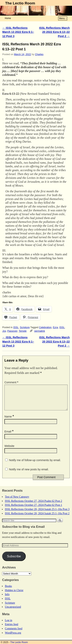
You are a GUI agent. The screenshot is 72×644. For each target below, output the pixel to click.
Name (10, 421)
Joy (4, 331)
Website (9, 451)
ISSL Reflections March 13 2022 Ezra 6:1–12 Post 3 (18, 32)
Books (8, 591)
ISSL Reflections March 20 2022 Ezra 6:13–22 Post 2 (54, 32)
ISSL (16, 327)
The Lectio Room (20, 3)
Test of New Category (17, 501)
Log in (8, 625)
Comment (12, 382)
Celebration (45, 327)
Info (7, 599)
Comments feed (14, 633)
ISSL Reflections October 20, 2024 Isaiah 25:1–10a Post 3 (37, 514)
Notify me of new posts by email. (29, 474)
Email (9, 436)
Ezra (55, 327)
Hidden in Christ (14, 595)
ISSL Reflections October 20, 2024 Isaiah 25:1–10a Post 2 (37, 518)
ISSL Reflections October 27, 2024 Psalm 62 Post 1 (33, 510)
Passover (12, 331)
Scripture (25, 327)
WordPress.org (13, 637)
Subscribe (14, 561)
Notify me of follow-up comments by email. (35, 465)
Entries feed (11, 629)
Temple (23, 331)
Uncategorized (13, 611)
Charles (39, 54)
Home (8, 18)
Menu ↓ (63, 18)
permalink (40, 331)
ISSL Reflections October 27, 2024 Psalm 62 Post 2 (33, 505)
